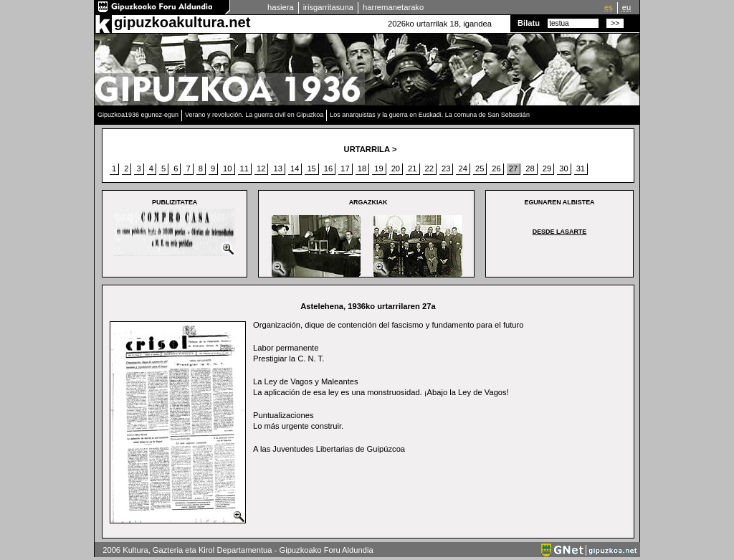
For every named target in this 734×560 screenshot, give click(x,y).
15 (311, 169)
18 (362, 169)
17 (345, 169)
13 (277, 169)
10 (227, 169)
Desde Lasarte (560, 232)
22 (429, 169)
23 (446, 169)
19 (378, 169)
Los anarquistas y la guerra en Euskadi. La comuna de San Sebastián (430, 115)
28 (530, 169)
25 (480, 169)
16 (328, 169)
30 (563, 169)
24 (462, 169)
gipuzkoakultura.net (182, 22)
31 (581, 169)
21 (412, 169)
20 (396, 169)
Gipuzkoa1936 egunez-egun (138, 115)
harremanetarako (393, 7)
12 (261, 169)
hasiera (281, 7)
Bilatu (529, 23)
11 (244, 169)
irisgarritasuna (328, 7)
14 (295, 169)
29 (547, 169)
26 (496, 169)
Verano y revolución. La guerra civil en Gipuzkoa (254, 115)
